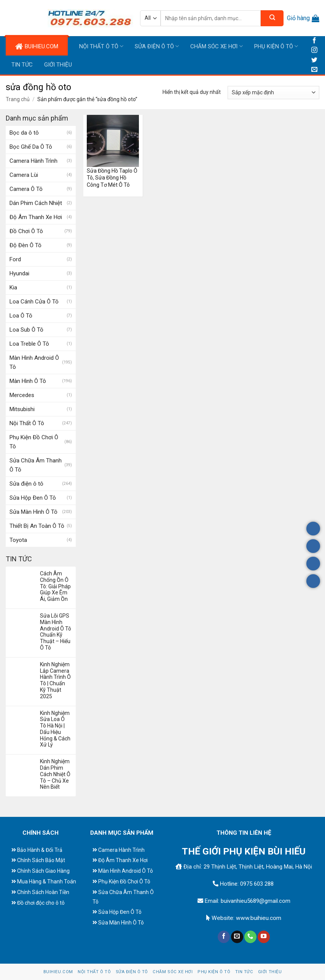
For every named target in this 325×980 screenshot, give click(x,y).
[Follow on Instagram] (314, 50)
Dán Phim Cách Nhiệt (36, 203)
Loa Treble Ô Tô (29, 344)
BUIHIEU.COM (37, 46)
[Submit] (272, 18)
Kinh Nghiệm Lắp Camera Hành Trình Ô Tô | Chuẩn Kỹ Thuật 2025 (55, 680)
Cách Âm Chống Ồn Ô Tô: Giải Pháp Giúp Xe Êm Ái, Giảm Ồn (55, 586)
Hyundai (19, 273)
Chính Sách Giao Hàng (43, 871)
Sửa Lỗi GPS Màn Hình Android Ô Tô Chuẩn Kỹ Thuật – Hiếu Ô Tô (56, 632)
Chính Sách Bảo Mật (41, 860)
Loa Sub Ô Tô (26, 330)
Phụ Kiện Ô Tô (276, 46)
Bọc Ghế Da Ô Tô (31, 147)
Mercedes (22, 395)
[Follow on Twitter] (314, 60)
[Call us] (250, 937)
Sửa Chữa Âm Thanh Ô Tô (36, 465)
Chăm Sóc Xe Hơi (216, 46)
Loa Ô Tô (21, 316)
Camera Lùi (24, 175)
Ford (15, 259)
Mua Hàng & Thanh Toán (47, 882)
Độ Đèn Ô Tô (25, 245)
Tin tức (22, 65)
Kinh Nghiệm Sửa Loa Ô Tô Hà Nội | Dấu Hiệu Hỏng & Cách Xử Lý (55, 729)
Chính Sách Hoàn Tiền (43, 892)
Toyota (18, 540)
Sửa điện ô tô (157, 46)
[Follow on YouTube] (264, 937)
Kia (13, 287)
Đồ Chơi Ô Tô (26, 231)
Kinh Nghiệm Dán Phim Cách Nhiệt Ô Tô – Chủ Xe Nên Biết (55, 774)
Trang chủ (18, 99)
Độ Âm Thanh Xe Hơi (36, 217)
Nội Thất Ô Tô (101, 46)
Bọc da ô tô (24, 133)
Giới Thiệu (58, 65)
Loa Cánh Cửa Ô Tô (34, 302)
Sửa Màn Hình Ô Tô (33, 512)
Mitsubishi (22, 409)
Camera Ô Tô (26, 189)
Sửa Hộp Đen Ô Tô (33, 498)
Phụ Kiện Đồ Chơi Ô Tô (34, 442)
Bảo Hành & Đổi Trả (40, 850)
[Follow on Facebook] (314, 41)
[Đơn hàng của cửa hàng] (273, 93)
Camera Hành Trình (33, 161)
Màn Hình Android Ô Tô (34, 362)
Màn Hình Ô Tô (28, 381)
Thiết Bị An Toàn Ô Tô (37, 526)
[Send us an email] (314, 70)
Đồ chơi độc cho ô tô (41, 903)
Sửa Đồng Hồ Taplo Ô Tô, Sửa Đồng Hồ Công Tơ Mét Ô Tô (112, 178)
